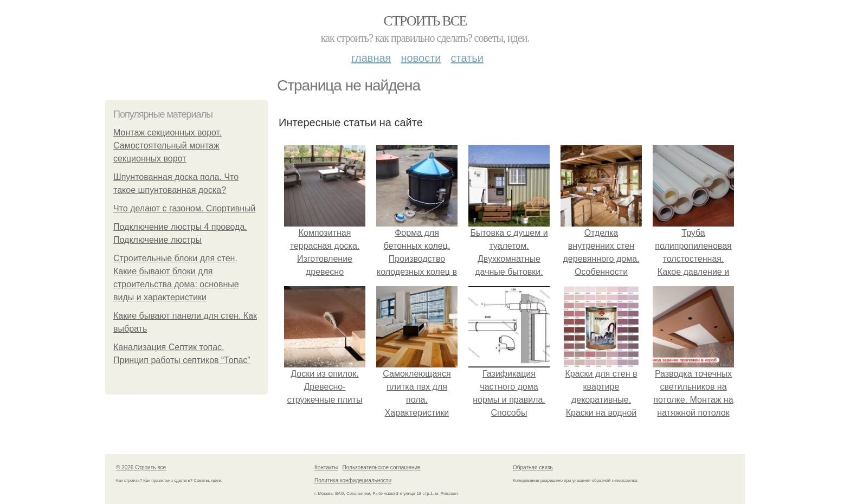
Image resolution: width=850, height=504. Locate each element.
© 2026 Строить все (141, 467)
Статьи (467, 58)
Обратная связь (533, 467)
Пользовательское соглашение (382, 467)
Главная (371, 58)
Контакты (326, 467)
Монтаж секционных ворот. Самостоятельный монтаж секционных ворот (168, 146)
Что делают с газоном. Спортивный (185, 208)
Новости (421, 58)
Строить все (425, 21)
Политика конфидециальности (353, 480)
